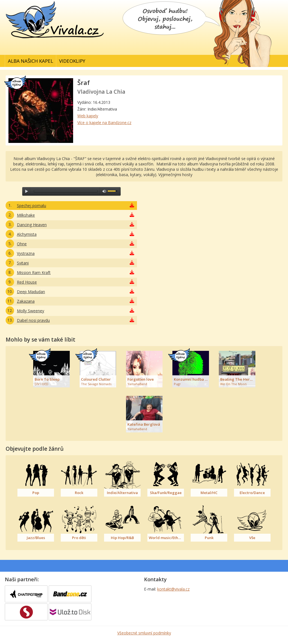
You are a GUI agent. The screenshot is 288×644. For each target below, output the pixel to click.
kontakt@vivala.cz (173, 589)
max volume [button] (104, 191)
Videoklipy (72, 61)
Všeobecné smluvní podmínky (144, 633)
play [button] (26, 191)
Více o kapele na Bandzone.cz (104, 123)
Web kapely (88, 116)
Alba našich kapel (31, 61)
